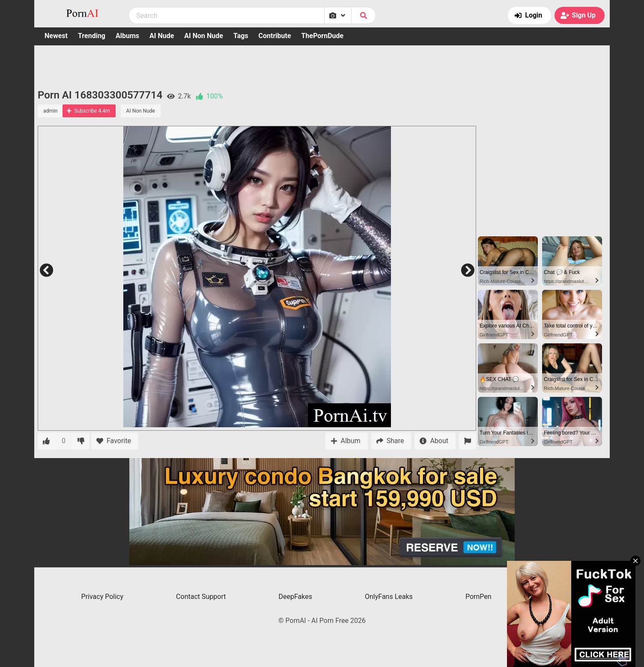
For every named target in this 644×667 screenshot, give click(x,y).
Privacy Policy (103, 597)
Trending (92, 36)
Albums (127, 36)
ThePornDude (323, 36)
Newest (56, 36)
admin (50, 111)
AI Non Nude (204, 36)
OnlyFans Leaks (389, 597)
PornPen (479, 597)
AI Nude (162, 36)
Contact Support (201, 597)
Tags (241, 36)
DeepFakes (295, 597)
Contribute (275, 36)
